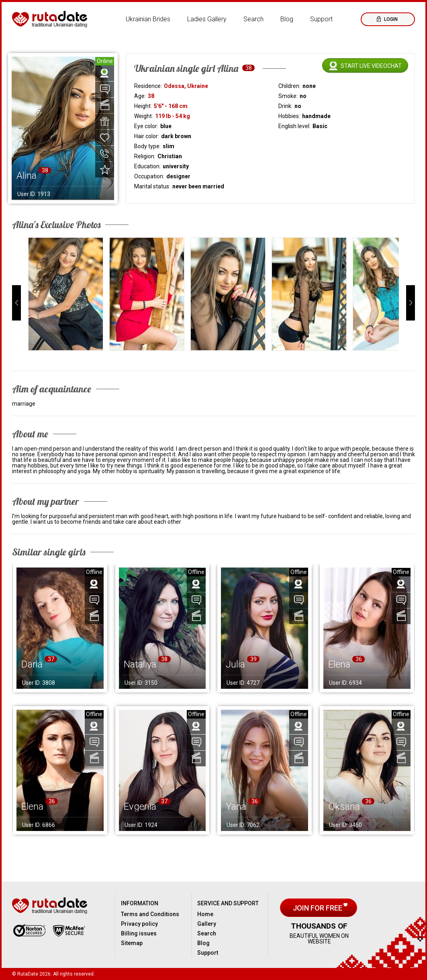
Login (390, 19)
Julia (235, 664)
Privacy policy (139, 924)
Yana (236, 806)
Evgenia (140, 806)
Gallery (207, 924)
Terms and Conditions (150, 914)
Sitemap (132, 943)
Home (205, 914)
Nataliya (140, 664)
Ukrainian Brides (148, 19)
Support (321, 19)
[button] (16, 303)
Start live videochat (371, 66)
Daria (32, 664)
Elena (339, 664)
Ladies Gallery (207, 19)
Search (253, 19)
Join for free (318, 908)
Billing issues (139, 933)
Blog (287, 19)
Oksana (344, 806)
